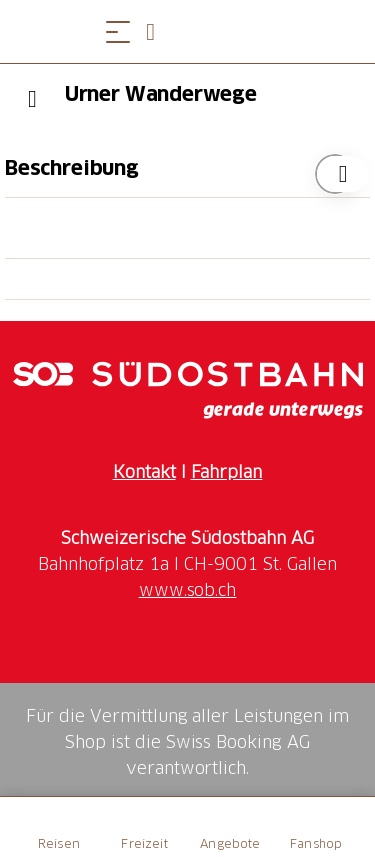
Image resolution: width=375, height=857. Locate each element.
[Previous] (32, 99)
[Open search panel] (158, 31)
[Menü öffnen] (118, 31)
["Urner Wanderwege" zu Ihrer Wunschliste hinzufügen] (335, 174)
